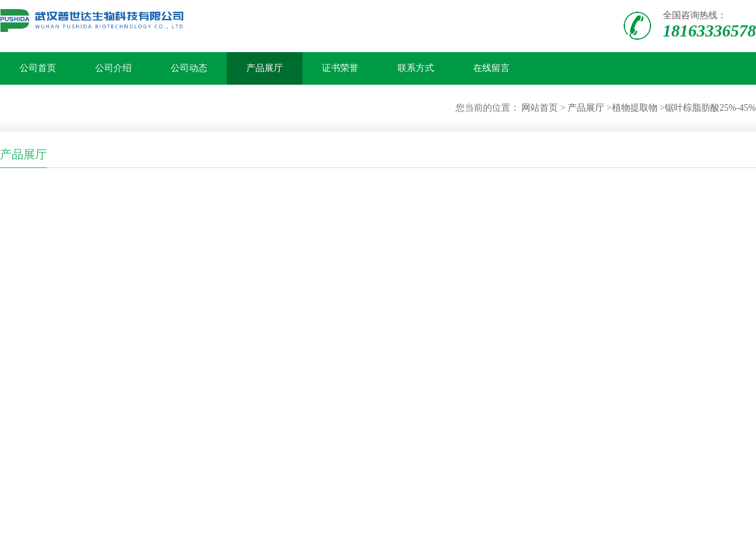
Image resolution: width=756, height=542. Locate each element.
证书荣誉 (340, 68)
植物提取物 (635, 108)
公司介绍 (113, 68)
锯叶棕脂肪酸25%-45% (710, 108)
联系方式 (416, 68)
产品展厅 (265, 68)
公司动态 (189, 68)
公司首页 (38, 68)
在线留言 (491, 68)
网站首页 (540, 108)
